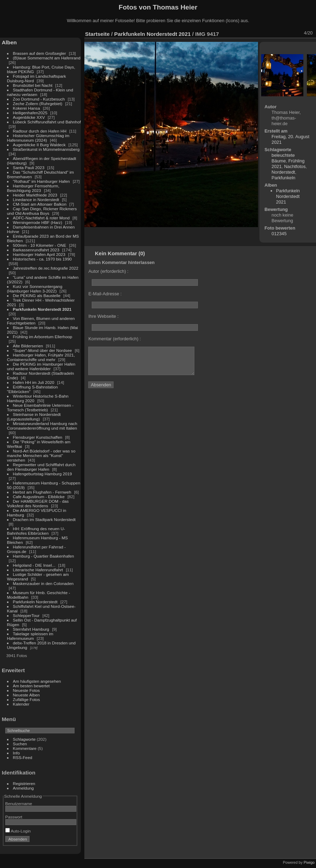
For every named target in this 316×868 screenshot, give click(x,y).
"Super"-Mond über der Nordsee (43, 350)
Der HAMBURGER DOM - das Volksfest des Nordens (38, 503)
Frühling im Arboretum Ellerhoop (43, 337)
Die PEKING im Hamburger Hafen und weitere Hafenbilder (41, 366)
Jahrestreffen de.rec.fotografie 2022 (46, 268)
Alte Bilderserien (28, 346)
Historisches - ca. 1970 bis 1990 (42, 259)
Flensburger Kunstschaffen (38, 437)
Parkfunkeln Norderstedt (35, 602)
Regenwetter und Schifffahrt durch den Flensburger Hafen (41, 467)
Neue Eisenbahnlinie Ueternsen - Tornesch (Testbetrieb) (40, 407)
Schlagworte (24, 739)
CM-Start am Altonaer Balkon (40, 204)
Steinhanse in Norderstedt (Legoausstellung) (34, 417)
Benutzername (19, 803)
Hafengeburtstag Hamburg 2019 (43, 474)
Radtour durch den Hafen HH (40, 131)
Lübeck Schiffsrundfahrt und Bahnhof (47, 122)
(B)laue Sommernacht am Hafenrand (47, 58)
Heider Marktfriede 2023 (35, 195)
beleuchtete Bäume (283, 158)
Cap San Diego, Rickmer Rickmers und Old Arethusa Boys (42, 211)
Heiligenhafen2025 (30, 113)
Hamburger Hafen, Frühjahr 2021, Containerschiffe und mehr (41, 357)
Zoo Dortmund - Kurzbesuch (39, 99)
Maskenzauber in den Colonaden (43, 583)
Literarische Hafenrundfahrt (38, 570)
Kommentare (25, 748)
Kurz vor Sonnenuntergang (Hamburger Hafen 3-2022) (35, 289)
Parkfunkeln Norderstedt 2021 (42, 309)
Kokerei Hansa (27, 108)
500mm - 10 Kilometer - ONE (40, 245)
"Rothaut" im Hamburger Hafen (41, 181)
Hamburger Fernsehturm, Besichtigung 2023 (33, 188)
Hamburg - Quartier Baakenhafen (44, 556)
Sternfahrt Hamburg (31, 629)
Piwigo (309, 862)
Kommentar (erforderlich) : (114, 339)
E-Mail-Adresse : (105, 294)
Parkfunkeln (284, 178)
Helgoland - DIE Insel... (34, 565)
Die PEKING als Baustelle (37, 295)
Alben (9, 42)
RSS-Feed (23, 757)
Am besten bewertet (31, 686)
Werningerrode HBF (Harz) (38, 222)
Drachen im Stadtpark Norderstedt (44, 519)
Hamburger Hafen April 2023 (39, 254)
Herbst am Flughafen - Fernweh (43, 492)
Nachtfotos (295, 166)
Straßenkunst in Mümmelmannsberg (46, 149)
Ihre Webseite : (103, 316)
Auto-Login (18, 831)
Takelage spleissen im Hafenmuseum (30, 636)
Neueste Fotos (27, 690)
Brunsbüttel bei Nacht (33, 85)
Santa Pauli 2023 (29, 168)
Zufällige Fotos (27, 699)
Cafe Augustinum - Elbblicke (39, 497)
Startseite (97, 34)
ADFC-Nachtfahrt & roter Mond (41, 218)
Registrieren (24, 783)
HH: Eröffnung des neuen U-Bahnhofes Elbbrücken (36, 531)
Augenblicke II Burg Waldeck (39, 145)
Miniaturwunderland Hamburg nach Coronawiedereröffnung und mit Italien (42, 426)
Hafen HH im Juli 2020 (34, 382)
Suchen (20, 744)
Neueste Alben (27, 695)
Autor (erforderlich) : (108, 271)
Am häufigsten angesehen (37, 681)
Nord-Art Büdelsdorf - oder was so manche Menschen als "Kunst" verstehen (41, 455)
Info (17, 753)
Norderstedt (283, 172)
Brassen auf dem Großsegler (40, 53)
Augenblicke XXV (29, 117)
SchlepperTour (26, 615)
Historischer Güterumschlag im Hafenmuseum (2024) (38, 138)
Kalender (21, 704)
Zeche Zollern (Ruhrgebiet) (38, 104)
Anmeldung (24, 788)
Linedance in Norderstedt (36, 200)
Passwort (14, 817)
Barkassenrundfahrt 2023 (36, 250)
